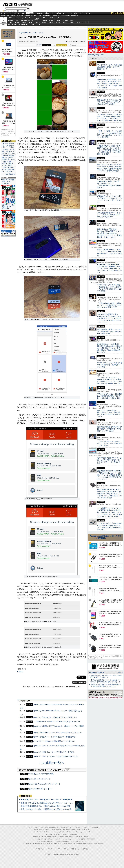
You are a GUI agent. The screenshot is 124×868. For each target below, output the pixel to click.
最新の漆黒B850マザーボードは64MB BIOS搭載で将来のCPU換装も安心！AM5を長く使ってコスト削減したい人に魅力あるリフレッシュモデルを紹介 (110, 494)
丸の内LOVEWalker (88, 844)
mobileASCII (68, 841)
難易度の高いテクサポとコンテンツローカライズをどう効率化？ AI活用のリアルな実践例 (110, 102)
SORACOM (55, 837)
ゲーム (88, 13)
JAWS (10, 22)
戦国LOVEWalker (98, 844)
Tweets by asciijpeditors (96, 55)
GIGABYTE (31, 20)
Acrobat (17, 22)
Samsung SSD (37, 837)
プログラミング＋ (73, 839)
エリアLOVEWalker (35, 844)
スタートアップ (80, 13)
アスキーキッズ (5, 16)
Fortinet (65, 22)
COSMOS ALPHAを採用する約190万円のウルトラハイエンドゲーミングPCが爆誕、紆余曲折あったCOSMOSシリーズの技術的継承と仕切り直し (109, 150)
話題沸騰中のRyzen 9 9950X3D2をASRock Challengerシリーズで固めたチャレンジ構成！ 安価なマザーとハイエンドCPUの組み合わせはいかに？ (110, 475)
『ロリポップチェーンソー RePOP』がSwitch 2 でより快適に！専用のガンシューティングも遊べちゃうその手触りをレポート (109, 380)
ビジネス (17, 13)
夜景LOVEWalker (67, 844)
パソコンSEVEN (38, 18)
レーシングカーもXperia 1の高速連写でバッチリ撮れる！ (54, 741)
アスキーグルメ (29, 16)
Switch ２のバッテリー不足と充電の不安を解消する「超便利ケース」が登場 (110, 365)
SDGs (63, 16)
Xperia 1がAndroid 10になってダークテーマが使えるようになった (57, 732)
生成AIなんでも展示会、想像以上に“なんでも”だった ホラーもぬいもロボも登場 (53, 803)
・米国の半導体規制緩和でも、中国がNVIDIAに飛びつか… (8, 157)
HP (58, 18)
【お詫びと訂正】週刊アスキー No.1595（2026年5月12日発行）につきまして (106, 677)
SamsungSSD (36, 20)
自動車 (47, 13)
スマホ (73, 13)
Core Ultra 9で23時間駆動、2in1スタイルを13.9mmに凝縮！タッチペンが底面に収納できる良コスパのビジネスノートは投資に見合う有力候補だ (109, 84)
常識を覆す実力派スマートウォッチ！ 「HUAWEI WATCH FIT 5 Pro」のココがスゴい (109, 215)
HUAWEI (58, 20)
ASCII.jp (10, 4)
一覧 (53, 45)
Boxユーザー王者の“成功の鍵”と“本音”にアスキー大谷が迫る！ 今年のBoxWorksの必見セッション (109, 413)
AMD (17, 20)
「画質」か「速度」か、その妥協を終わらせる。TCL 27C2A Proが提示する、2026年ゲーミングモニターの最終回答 (110, 134)
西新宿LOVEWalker (56, 844)
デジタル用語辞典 (59, 841)
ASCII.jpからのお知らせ (96, 673)
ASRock (44, 20)
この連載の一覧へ (52, 763)
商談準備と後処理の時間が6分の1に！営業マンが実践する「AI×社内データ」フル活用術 (110, 429)
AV (64, 13)
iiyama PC (59, 830)
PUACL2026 (74, 16)
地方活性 (68, 16)
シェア (39, 45)
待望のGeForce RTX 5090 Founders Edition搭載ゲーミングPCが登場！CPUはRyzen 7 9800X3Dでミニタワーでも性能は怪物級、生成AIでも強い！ (110, 233)
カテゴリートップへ (79, 682)
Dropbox (44, 22)
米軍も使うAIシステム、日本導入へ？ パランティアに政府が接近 (46, 799)
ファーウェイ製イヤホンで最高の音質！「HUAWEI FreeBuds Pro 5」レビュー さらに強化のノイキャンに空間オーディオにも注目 (109, 118)
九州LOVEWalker (77, 844)
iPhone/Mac (39, 13)
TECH (23, 13)
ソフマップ (31, 25)
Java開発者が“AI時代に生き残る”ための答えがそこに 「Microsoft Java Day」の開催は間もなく (109, 184)
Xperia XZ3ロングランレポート (41, 789)
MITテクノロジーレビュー (79, 841)
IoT (11, 13)
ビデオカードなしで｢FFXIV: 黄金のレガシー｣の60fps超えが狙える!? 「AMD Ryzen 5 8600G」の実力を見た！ (109, 526)
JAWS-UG (42, 832)
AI (8, 13)
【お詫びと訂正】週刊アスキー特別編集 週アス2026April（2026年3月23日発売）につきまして (105, 681)
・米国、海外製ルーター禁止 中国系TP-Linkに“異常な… (8, 164)
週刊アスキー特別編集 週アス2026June (8, 182)
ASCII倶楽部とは (10, 174)
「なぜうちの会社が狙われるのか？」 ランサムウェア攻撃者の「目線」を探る (109, 443)
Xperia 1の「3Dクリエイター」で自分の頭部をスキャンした (55, 756)
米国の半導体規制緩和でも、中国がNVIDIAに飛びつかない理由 (46, 806)
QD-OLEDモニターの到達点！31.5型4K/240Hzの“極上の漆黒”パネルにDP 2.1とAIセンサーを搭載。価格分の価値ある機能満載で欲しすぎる (109, 348)
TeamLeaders (46, 16)
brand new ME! (74, 834)
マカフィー (11, 25)
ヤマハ (72, 22)
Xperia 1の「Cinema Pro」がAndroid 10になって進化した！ (55, 717)
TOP (27, 827)
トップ (3, 13)
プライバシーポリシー (55, 849)
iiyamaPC (24, 18)
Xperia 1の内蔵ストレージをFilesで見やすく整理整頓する (54, 737)
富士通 (11, 18)
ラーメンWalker (25, 844)
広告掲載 (84, 849)
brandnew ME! (38, 25)
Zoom (78, 22)
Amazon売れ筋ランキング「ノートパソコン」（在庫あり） (8, 34)
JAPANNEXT (24, 25)
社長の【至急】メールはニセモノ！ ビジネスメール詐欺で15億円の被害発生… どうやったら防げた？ (110, 253)
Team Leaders (63, 839)
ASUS (51, 18)
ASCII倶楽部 (117, 13)
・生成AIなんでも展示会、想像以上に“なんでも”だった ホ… (8, 151)
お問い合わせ (75, 849)
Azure (31, 22)
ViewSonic (65, 20)
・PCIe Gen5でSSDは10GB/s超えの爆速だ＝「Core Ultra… (8, 170)
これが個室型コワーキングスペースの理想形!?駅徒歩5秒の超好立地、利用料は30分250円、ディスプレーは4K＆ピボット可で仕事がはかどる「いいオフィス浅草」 (110, 512)
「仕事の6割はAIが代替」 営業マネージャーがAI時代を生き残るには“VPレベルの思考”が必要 (109, 305)
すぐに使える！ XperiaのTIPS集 (41, 774)
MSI (44, 18)
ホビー (53, 13)
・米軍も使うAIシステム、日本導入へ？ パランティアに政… (8, 145)
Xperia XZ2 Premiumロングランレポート (44, 784)
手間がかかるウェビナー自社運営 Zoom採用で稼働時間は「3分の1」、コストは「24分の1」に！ (110, 396)
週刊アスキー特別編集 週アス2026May (8, 207)
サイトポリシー (41, 849)
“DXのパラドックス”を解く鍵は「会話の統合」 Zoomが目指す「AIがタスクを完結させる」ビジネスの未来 (109, 288)
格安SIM (13, 16)
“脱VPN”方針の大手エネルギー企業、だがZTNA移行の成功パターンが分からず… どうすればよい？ (109, 461)
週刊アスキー (37, 16)
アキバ (68, 13)
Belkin (71, 20)
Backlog (58, 22)
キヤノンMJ (17, 25)
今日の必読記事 (41, 841)
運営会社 (66, 849)
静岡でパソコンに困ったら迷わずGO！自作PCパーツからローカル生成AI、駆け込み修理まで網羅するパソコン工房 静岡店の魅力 (109, 168)
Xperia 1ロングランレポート (30, 33)
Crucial (51, 20)
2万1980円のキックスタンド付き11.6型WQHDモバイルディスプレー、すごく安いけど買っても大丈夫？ (110, 199)
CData (51, 22)
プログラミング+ (56, 16)
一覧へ (120, 672)
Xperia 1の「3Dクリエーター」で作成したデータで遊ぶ (54, 752)
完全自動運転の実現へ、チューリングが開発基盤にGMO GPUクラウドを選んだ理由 (110, 331)
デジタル (25, 4)
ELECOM (10, 20)
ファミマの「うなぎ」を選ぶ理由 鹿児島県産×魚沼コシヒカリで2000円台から (110, 67)
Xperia (21, 672)
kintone (24, 22)
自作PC (59, 13)
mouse (17, 18)
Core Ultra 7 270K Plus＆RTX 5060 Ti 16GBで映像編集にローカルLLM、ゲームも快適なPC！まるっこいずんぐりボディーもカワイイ (110, 268)
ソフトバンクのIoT (85, 22)
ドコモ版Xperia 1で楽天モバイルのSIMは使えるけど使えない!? (56, 722)
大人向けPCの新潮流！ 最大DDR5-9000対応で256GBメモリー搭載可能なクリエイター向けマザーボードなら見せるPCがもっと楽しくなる (109, 318)
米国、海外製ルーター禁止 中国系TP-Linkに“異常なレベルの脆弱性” (48, 809)
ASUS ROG (24, 20)
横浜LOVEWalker (46, 844)
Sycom (31, 18)
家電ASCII (20, 16)
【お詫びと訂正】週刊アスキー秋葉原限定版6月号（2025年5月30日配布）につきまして (106, 685)
